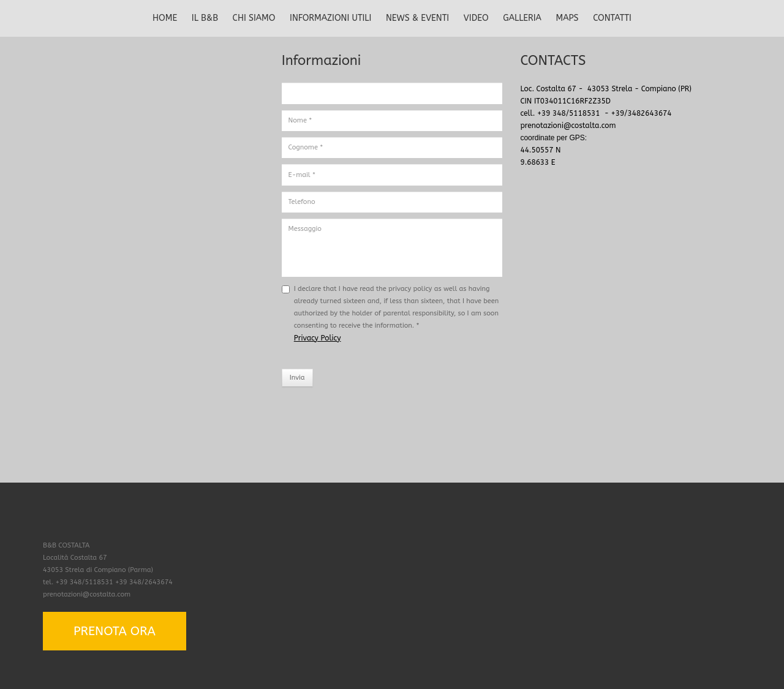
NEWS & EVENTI (417, 18)
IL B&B (205, 18)
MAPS (567, 18)
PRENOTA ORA (115, 631)
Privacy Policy (318, 338)
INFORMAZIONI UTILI (330, 18)
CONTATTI (612, 18)
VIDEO (476, 18)
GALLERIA (522, 18)
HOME (165, 18)
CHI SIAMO (254, 18)
